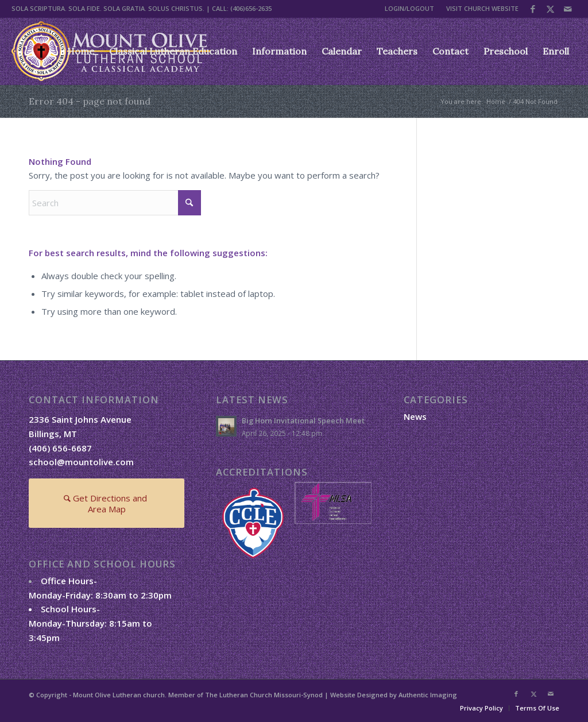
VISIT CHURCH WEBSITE (482, 8)
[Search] (115, 203)
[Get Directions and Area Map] (107, 503)
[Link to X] (550, 9)
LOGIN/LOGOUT (409, 8)
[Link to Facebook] (533, 9)
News (415, 416)
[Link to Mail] (568, 9)
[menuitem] (410, 9)
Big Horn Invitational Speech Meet (303, 420)
